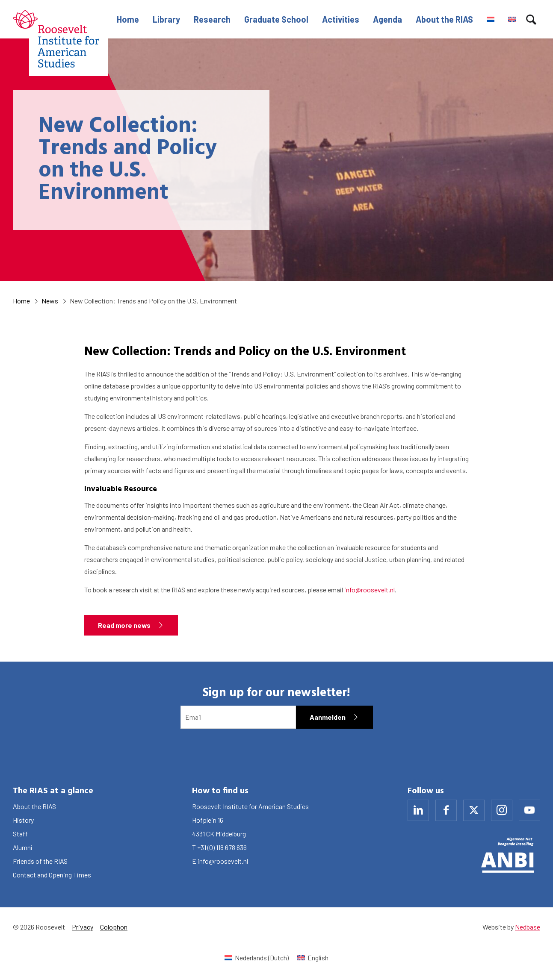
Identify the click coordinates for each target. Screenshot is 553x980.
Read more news (124, 625)
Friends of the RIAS (40, 861)
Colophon (114, 927)
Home (128, 19)
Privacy (83, 927)
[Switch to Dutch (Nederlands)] (257, 958)
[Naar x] (474, 810)
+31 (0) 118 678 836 (222, 847)
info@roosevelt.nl (370, 590)
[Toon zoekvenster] (531, 19)
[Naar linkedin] (418, 810)
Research (212, 19)
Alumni (23, 847)
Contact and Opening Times (52, 875)
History (23, 820)
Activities (341, 19)
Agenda (387, 19)
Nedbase (528, 927)
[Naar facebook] (446, 810)
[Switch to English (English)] (313, 958)
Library (166, 19)
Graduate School (276, 19)
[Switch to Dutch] (491, 19)
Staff (20, 834)
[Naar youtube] (529, 810)
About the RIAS (444, 19)
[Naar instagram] (502, 810)
